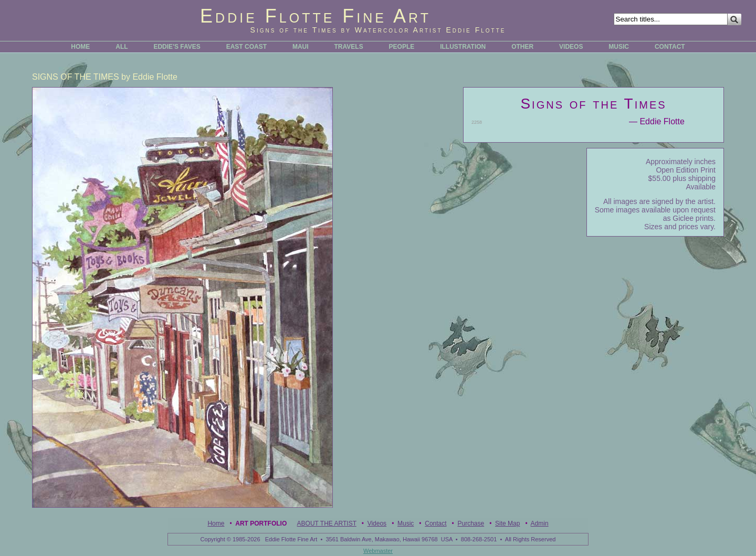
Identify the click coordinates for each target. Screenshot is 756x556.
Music (406, 523)
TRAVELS (349, 47)
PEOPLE (402, 47)
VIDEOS (571, 47)
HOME (80, 47)
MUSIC (619, 47)
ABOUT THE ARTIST (327, 523)
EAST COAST (246, 47)
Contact (435, 523)
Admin (540, 523)
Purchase (471, 523)
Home (216, 523)
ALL (122, 47)
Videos (377, 523)
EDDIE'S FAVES (177, 47)
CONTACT (670, 47)
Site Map (507, 523)
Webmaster (378, 551)
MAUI (301, 47)
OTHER (522, 47)
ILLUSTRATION (463, 47)
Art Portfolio (261, 523)
